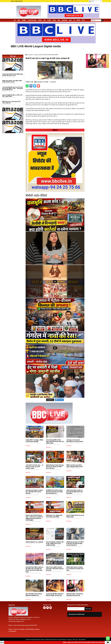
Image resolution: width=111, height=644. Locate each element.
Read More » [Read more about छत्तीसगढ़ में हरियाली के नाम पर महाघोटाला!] (28, 546)
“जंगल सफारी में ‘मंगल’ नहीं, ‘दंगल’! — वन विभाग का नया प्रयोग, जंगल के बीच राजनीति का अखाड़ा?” (34, 467)
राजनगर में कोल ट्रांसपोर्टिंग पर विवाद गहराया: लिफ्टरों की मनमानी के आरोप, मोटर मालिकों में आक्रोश (55, 442)
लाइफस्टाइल (64, 20)
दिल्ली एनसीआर (55, 55)
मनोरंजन (40, 20)
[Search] (102, 20)
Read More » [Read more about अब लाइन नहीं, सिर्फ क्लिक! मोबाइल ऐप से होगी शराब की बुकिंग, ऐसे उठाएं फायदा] (49, 600)
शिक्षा (59, 20)
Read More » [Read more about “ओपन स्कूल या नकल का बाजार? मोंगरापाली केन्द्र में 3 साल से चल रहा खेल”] (69, 446)
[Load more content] (50, 400)
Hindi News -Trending (33, 55)
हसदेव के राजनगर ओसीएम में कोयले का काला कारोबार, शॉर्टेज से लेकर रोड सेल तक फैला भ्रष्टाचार (55, 569)
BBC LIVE (75, 640)
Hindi (92, 1)
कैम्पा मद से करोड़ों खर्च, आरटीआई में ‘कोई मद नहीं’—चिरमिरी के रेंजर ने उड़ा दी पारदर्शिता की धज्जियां (55, 544)
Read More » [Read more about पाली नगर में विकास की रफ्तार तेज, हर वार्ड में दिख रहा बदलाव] (69, 521)
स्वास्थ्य (54, 20)
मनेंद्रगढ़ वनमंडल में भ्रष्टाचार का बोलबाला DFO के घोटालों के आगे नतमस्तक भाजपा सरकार (75, 569)
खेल (44, 20)
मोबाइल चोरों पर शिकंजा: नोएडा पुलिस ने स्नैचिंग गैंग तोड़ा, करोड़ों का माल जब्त (12, 81)
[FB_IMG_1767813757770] (55, 191)
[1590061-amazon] (13, 70)
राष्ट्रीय (19, 20)
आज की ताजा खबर (32, 20)
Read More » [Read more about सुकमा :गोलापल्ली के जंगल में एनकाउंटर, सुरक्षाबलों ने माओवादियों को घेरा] (28, 600)
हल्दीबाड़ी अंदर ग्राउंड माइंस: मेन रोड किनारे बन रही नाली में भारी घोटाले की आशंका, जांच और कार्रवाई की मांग (75, 544)
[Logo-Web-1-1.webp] (49, 423)
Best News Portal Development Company (62, 640)
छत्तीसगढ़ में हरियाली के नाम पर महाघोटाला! (35, 542)
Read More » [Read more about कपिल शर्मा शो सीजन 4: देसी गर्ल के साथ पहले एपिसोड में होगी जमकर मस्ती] (69, 600)
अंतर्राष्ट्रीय (24, 20)
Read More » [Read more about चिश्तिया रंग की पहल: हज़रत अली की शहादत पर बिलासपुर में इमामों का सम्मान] (69, 471)
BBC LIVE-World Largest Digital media (36, 46)
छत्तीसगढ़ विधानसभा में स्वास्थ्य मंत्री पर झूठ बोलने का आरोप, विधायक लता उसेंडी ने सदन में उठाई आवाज (55, 467)
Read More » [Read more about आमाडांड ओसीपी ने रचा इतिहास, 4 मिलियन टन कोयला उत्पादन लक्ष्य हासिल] (28, 446)
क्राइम (70, 20)
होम (15, 20)
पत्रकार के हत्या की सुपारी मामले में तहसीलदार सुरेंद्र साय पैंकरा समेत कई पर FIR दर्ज (12, 75)
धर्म (74, 20)
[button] (27, 86)
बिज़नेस (78, 20)
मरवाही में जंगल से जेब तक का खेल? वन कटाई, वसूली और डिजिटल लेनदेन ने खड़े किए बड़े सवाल (75, 492)
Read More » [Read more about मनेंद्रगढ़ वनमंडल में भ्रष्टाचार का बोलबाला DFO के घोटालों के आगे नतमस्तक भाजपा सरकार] (69, 575)
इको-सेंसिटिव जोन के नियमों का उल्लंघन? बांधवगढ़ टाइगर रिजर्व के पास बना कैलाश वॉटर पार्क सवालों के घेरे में (54, 492)
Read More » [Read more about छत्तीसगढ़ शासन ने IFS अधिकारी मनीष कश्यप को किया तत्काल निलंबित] (49, 521)
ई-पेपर (83, 20)
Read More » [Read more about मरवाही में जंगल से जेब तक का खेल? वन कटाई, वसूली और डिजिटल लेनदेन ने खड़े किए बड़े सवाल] (69, 498)
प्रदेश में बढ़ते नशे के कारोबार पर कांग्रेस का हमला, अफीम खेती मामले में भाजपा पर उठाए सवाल (34, 492)
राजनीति (49, 20)
